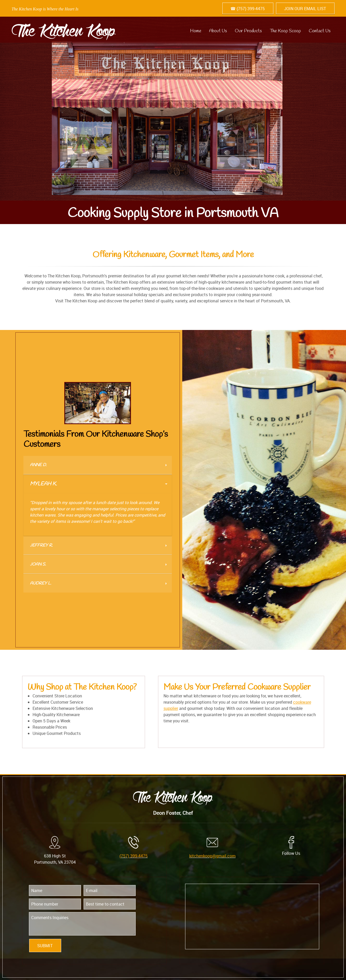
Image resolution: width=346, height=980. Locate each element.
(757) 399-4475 (134, 856)
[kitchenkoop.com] (64, 30)
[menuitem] (196, 30)
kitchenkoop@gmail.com (212, 856)
